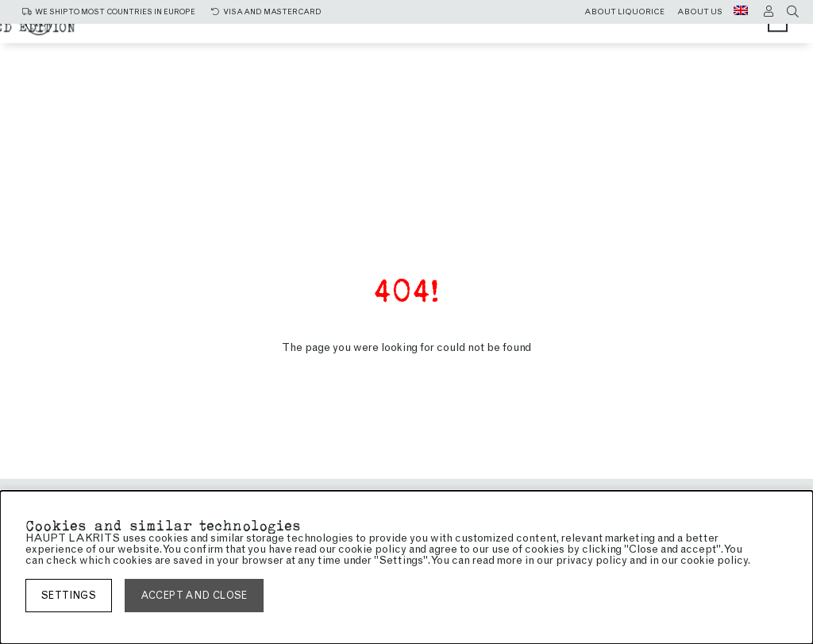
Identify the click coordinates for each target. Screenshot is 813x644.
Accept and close (194, 595)
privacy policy (591, 560)
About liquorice (624, 12)
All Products (270, 34)
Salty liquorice (394, 34)
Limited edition (513, 49)
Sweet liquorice (530, 34)
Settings (69, 595)
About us (700, 12)
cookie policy (714, 560)
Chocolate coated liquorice (332, 49)
